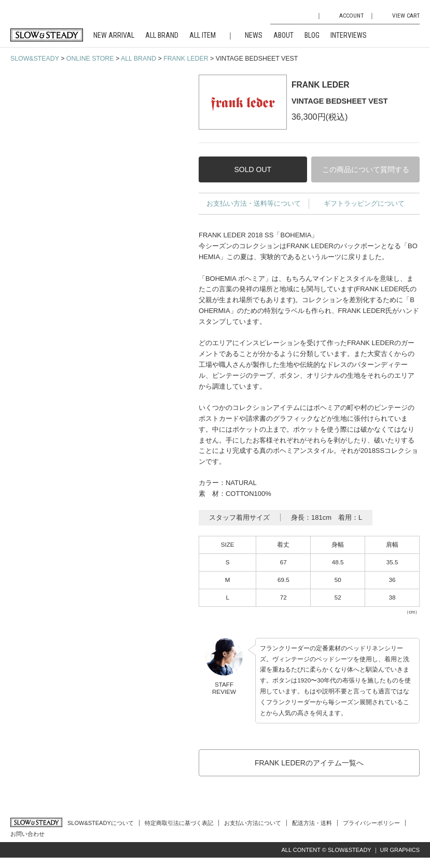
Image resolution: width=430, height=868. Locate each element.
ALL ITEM (203, 35)
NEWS (254, 35)
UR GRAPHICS (400, 850)
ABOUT (283, 35)
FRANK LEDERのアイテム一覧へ (309, 763)
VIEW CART (406, 16)
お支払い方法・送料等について (254, 203)
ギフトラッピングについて (364, 203)
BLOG (312, 35)
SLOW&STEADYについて (101, 823)
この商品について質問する (366, 169)
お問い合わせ (27, 834)
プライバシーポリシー (371, 823)
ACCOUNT (351, 16)
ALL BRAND (162, 35)
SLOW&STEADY (35, 59)
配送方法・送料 (312, 823)
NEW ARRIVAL (114, 35)
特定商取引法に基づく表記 (179, 823)
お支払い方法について (253, 823)
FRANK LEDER (186, 59)
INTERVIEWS (349, 35)
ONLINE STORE (90, 59)
